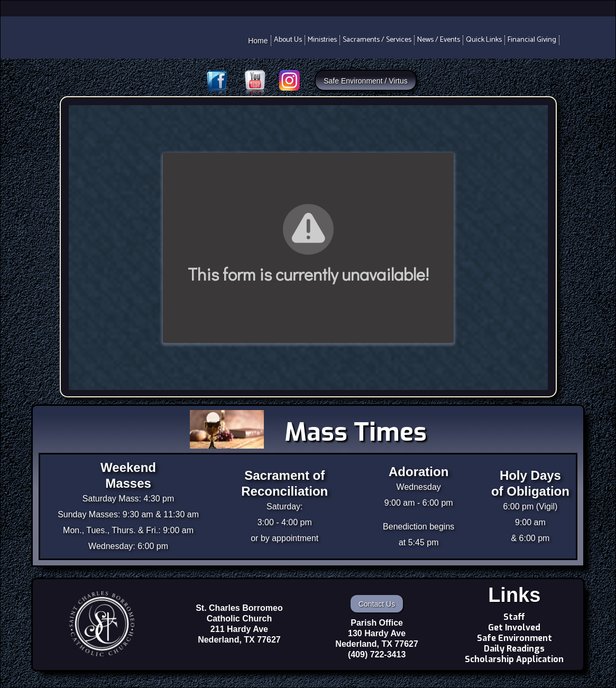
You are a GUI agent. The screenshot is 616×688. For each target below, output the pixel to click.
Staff (514, 617)
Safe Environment (514, 638)
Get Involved (514, 628)
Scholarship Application (514, 659)
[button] (288, 40)
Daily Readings (514, 649)
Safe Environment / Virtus (365, 81)
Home (258, 41)
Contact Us (377, 604)
